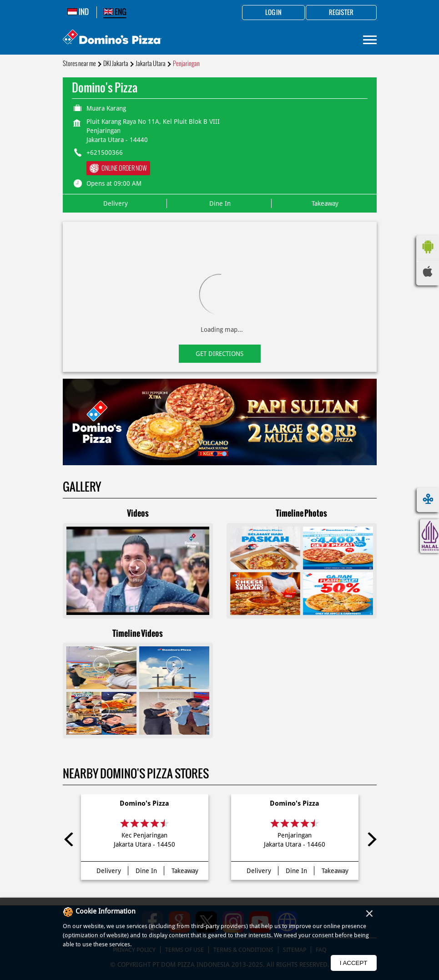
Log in (273, 13)
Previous (70, 839)
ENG (115, 12)
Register (341, 13)
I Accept (354, 963)
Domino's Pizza (144, 803)
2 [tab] (224, 454)
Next (370, 839)
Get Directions (219, 354)
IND (78, 12)
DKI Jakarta (116, 63)
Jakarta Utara (151, 63)
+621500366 (105, 152)
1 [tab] (215, 454)
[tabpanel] (220, 422)
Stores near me (79, 63)
